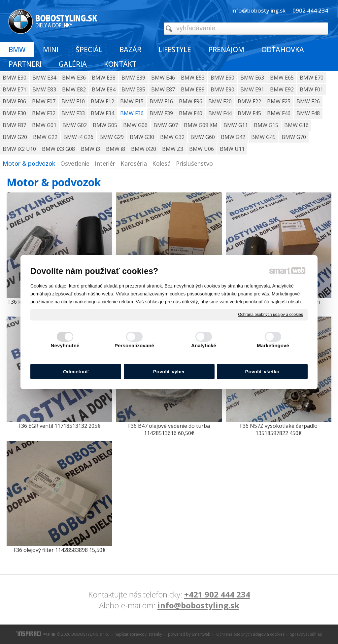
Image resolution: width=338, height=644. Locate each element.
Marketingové (273, 345)
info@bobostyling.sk (198, 605)
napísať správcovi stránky (138, 634)
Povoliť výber (169, 372)
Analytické (204, 345)
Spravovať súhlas (306, 634)
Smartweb (201, 634)
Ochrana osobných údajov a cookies (270, 314)
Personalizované (134, 345)
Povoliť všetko (262, 372)
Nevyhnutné (65, 345)
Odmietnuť (76, 372)
